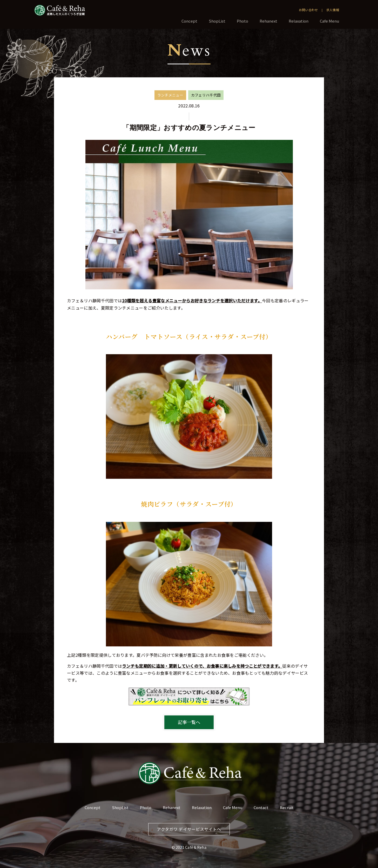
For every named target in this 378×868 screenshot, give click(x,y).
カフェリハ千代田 (206, 95)
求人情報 (333, 10)
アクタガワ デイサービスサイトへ (189, 829)
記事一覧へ (189, 722)
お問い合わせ (308, 10)
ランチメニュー (170, 95)
